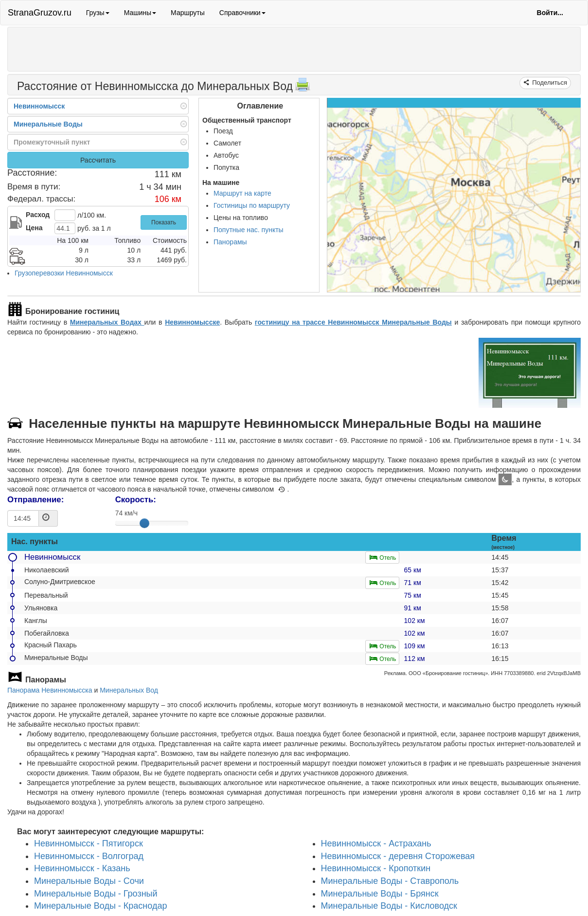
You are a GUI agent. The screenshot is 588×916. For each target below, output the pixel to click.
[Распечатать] (303, 88)
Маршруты (188, 13)
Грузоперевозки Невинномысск (64, 273)
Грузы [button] (98, 13)
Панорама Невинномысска (50, 690)
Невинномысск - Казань (82, 869)
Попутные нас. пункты (249, 230)
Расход (38, 215)
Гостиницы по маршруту (252, 205)
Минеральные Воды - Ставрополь (390, 881)
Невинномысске (192, 322)
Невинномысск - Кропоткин (376, 869)
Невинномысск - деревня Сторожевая (398, 856)
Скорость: (136, 500)
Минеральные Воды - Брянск (380, 894)
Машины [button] (140, 13)
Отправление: (36, 500)
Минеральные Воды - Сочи (89, 881)
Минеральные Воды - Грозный (96, 894)
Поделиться (549, 82)
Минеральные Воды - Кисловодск (389, 906)
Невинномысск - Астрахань (376, 843)
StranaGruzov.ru (40, 13)
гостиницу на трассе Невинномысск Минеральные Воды (353, 322)
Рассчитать (98, 160)
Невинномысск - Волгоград (89, 856)
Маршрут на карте (242, 193)
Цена (34, 228)
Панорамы (230, 242)
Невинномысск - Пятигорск (89, 843)
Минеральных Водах (107, 322)
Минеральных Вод (129, 690)
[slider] (144, 523)
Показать (164, 222)
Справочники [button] (242, 13)
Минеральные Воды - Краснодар (100, 906)
